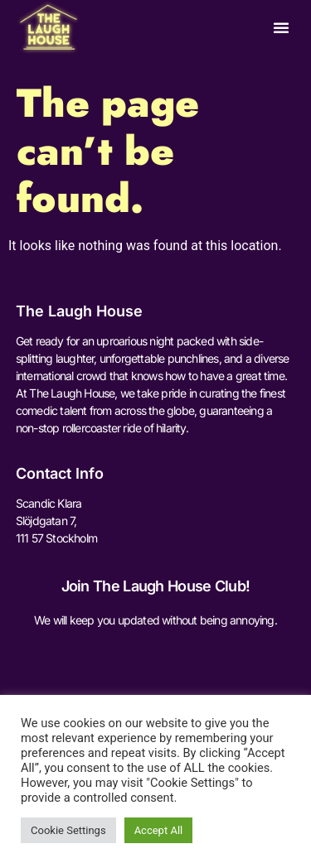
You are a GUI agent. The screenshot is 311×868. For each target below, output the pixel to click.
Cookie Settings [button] (68, 830)
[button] (281, 27)
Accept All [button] (159, 830)
